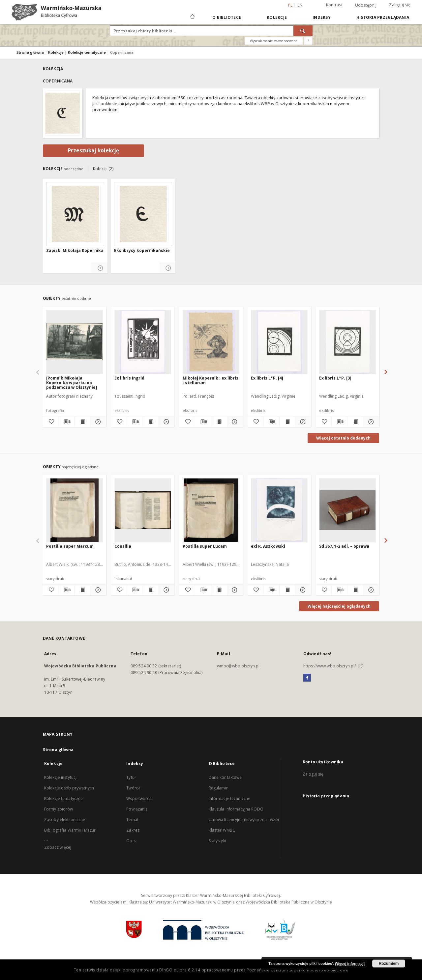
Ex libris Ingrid (129, 378)
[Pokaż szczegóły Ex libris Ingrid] (166, 422)
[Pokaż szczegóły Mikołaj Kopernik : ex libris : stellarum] (234, 422)
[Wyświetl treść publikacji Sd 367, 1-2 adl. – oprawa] (356, 590)
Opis (131, 841)
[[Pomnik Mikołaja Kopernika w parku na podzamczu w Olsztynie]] (75, 342)
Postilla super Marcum (70, 546)
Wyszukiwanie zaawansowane (274, 41)
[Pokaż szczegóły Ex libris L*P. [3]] (370, 422)
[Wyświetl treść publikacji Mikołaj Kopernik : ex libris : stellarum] (219, 422)
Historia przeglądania (383, 17)
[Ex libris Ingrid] (143, 342)
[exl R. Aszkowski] (279, 510)
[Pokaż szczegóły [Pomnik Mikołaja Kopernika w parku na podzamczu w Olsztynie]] (97, 422)
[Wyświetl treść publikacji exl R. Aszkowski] (287, 590)
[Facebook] (307, 678)
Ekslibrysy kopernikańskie (142, 251)
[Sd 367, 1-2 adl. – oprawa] (347, 510)
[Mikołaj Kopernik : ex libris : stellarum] (211, 342)
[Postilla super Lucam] (211, 510)
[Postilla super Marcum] (75, 510)
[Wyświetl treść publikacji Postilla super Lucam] (219, 590)
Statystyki (217, 841)
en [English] (300, 5)
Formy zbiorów (59, 809)
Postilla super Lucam (205, 546)
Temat (132, 820)
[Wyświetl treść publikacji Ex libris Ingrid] (151, 422)
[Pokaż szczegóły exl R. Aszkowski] (302, 590)
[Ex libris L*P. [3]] (347, 342)
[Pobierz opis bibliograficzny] (66, 422)
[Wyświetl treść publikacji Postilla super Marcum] (83, 590)
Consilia (123, 546)
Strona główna (30, 52)
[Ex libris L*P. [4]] (279, 342)
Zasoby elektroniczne (65, 820)
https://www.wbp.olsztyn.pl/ (333, 666)
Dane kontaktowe (225, 777)
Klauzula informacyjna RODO (236, 809)
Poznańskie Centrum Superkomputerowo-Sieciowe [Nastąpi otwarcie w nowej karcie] (297, 970)
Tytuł (131, 777)
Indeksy (322, 17)
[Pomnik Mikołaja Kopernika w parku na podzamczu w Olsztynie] (72, 383)
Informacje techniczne (230, 798)
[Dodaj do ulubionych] (51, 422)
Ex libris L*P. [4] (267, 378)
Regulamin (219, 788)
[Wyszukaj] (303, 31)
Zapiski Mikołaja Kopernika (75, 251)
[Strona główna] (192, 17)
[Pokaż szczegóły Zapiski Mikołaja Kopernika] (100, 268)
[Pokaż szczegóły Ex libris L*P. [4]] (302, 422)
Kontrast (334, 5)
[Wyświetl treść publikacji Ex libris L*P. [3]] (356, 422)
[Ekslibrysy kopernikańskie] (143, 214)
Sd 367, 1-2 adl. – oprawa (344, 546)
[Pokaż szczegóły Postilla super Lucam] (234, 590)
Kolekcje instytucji (61, 777)
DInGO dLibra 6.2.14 (180, 970)
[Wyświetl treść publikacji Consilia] (151, 590)
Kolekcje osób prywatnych (69, 788)
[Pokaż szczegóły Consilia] (166, 590)
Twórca (133, 788)
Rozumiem (389, 964)
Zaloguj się (400, 5)
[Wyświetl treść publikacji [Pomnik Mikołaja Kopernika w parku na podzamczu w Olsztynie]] (83, 422)
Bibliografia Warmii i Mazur (70, 830)
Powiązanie (137, 809)
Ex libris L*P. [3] (335, 378)
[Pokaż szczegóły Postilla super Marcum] (97, 590)
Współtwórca (139, 798)
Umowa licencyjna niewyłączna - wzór (244, 820)
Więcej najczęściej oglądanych (339, 606)
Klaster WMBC (222, 830)
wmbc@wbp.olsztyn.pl (238, 666)
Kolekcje (277, 17)
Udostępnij (366, 5)
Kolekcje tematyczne (87, 52)
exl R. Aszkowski (268, 546)
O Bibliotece (227, 17)
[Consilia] (143, 510)
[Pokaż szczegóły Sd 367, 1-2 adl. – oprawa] (370, 590)
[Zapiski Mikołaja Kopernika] (75, 214)
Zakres (133, 830)
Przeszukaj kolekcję (93, 151)
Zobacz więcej (58, 847)
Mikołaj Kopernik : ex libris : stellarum (211, 380)
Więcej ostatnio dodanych (343, 438)
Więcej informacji (350, 964)
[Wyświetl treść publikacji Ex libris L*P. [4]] (287, 422)
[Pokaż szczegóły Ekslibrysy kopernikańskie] (168, 268)
